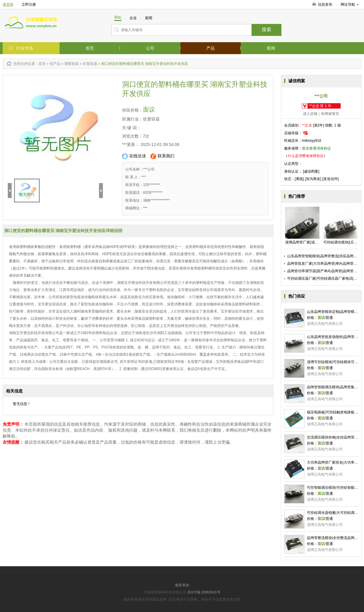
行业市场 (25, 48)
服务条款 (182, 585)
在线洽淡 (134, 156)
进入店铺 (310, 114)
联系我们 (162, 156)
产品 (211, 48)
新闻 (271, 48)
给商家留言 (330, 114)
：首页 (40, 64)
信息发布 (325, 4)
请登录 (8, 4)
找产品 (55, 64)
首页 (90, 48)
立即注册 (29, 4)
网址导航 (350, 4)
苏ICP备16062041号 (204, 592)
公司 (150, 48)
